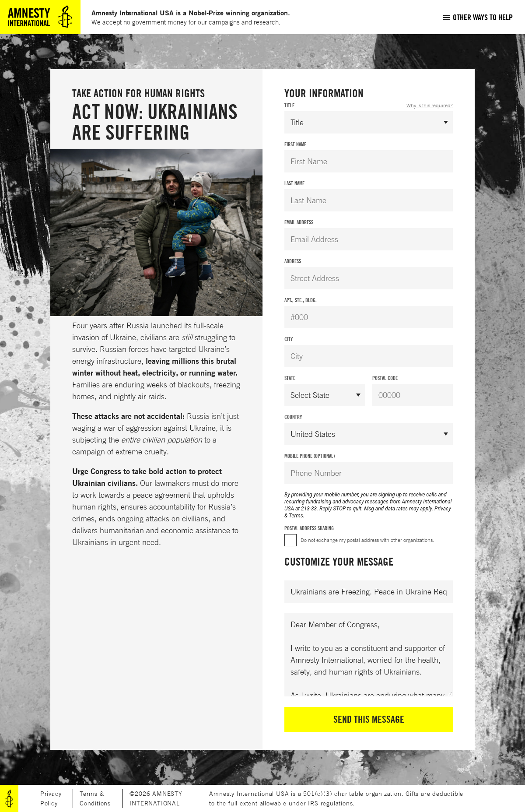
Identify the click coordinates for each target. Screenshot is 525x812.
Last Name (294, 183)
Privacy (443, 509)
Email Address (299, 222)
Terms (296, 516)
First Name (295, 144)
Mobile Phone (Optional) (310, 456)
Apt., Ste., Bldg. (301, 300)
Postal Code (385, 378)
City (289, 339)
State (290, 378)
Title (369, 105)
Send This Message (369, 719)
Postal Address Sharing (309, 528)
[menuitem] (478, 17)
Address (293, 261)
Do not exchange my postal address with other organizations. (367, 540)
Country (293, 417)
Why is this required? (430, 105)
